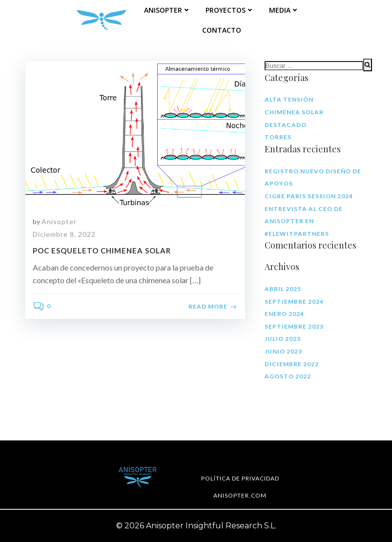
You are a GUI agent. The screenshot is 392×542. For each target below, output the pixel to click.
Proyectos (230, 10)
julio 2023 (283, 339)
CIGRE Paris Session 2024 (309, 196)
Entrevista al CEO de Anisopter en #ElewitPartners (304, 221)
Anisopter (167, 10)
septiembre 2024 (294, 302)
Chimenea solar (294, 112)
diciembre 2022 (292, 364)
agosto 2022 (288, 376)
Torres (278, 137)
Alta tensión (289, 99)
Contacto (222, 30)
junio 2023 (283, 351)
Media (284, 10)
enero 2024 (284, 314)
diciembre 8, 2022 (64, 234)
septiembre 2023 (294, 326)
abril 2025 (283, 289)
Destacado (286, 125)
